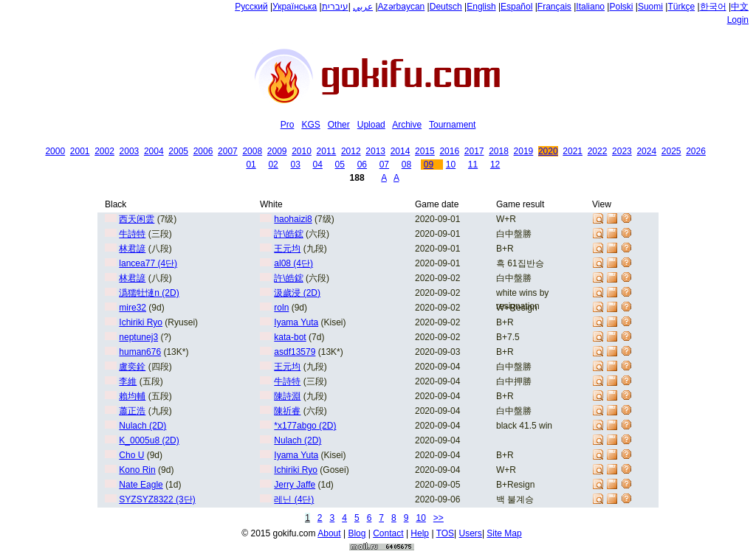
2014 (401, 151)
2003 (130, 151)
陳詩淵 (287, 396)
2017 (474, 151)
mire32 (133, 308)
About (329, 533)
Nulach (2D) (142, 426)
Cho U (131, 455)
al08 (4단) (293, 263)
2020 (548, 151)
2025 (671, 151)
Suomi (650, 7)
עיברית (335, 7)
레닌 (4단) (294, 499)
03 (295, 165)
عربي (363, 7)
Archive (407, 125)
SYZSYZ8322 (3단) (157, 499)
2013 (375, 151)
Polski (621, 7)
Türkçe (681, 7)
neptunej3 (138, 337)
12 (495, 165)
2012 (351, 151)
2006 (203, 151)
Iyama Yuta (296, 322)
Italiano (590, 7)
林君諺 (132, 249)
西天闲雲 (137, 219)
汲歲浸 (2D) (297, 293)
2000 (55, 151)
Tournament (452, 125)
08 (406, 165)
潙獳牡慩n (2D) (149, 293)
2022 (598, 151)
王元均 (287, 249)
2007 (228, 151)
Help (420, 533)
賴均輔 (132, 396)
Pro (288, 125)
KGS (310, 125)
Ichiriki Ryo (141, 322)
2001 (80, 151)
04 (318, 165)
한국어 (713, 7)
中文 (740, 7)
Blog (357, 533)
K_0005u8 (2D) (149, 440)
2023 (622, 151)
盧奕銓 (132, 367)
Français (554, 7)
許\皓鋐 (288, 234)
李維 (128, 381)
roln (281, 308)
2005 (178, 151)
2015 (425, 151)
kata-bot (290, 337)
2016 (449, 151)
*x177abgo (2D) (305, 426)
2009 (277, 151)
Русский (251, 7)
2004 (154, 151)
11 (473, 165)
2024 (646, 151)
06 (362, 165)
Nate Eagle (141, 485)
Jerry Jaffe (295, 485)
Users (471, 533)
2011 (327, 151)
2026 (696, 151)
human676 (140, 352)
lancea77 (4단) (148, 263)
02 (273, 165)
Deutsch (446, 7)
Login (738, 20)
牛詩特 (132, 234)
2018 (499, 151)
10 (451, 165)
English (481, 7)
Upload (371, 125)
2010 (302, 151)
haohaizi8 (293, 219)
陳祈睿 (287, 411)
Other (339, 125)
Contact (388, 533)
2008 (252, 151)
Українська (295, 7)
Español (516, 7)
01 (251, 165)
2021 (573, 151)
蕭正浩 (132, 411)
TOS (445, 533)
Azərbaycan (402, 7)
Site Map (504, 533)
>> (439, 518)
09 (429, 165)
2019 (524, 151)
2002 (104, 151)
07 (384, 165)
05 (340, 165)
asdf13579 (295, 352)
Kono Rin (137, 470)
